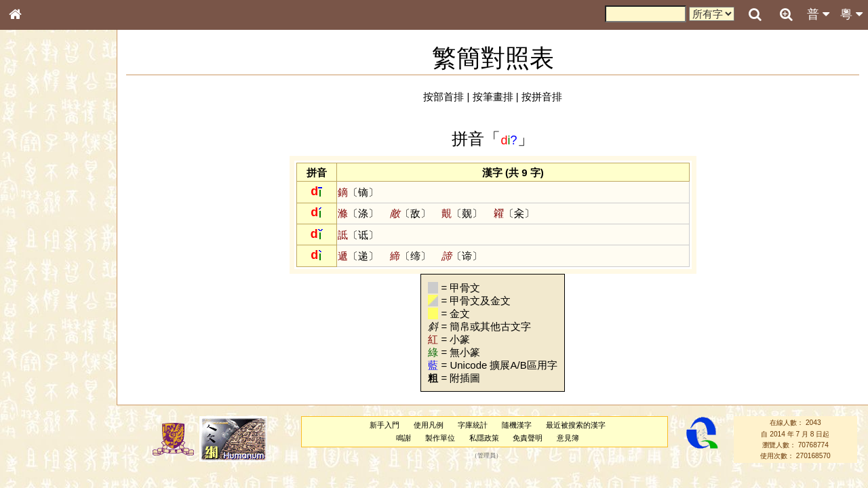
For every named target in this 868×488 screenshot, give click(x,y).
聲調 (64, 363)
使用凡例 (429, 425)
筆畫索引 (33, 195)
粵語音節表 (37, 270)
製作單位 (440, 438)
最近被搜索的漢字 (576, 425)
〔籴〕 (514, 213)
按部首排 (443, 97)
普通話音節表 (41, 376)
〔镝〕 (358, 192)
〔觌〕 (462, 213)
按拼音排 (542, 97)
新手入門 (384, 425)
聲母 (27, 363)
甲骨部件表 (37, 207)
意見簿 (568, 438)
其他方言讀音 (41, 389)
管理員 (487, 456)
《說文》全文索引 (50, 426)
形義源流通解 (41, 234)
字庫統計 (473, 425)
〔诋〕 (358, 235)
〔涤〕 (358, 213)
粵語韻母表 (37, 296)
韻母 (46, 363)
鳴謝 (403, 438)
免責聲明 (528, 438)
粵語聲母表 (37, 283)
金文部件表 (37, 221)
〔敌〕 (410, 213)
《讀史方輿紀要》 (50, 439)
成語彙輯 (33, 451)
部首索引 (33, 182)
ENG (60, 149)
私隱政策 (484, 438)
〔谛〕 (462, 256)
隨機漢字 (517, 425)
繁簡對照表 (37, 464)
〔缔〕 (410, 256)
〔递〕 (358, 256)
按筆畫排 (493, 97)
